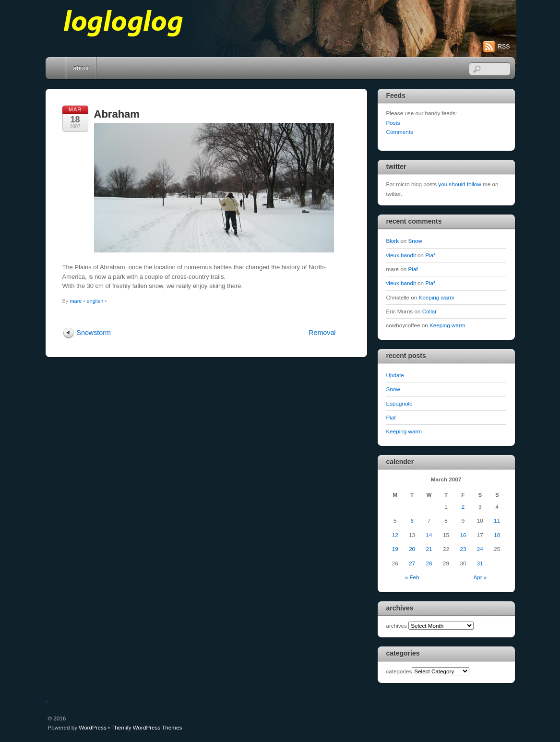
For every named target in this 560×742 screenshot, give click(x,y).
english (95, 301)
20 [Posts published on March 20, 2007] (412, 549)
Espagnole (399, 403)
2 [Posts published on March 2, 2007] (463, 507)
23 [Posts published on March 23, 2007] (463, 549)
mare (76, 301)
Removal (322, 333)
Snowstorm (94, 333)
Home (57, 68)
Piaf (430, 255)
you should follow (459, 184)
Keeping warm (437, 297)
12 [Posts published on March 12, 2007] (395, 535)
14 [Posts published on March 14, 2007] (429, 535)
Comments (400, 132)
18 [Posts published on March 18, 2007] (497, 535)
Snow (415, 241)
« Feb (412, 577)
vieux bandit (401, 255)
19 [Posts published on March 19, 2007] (395, 549)
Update (395, 375)
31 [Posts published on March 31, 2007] (480, 563)
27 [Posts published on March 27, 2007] (412, 563)
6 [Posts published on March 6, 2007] (412, 521)
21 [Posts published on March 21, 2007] (429, 549)
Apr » (480, 577)
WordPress (92, 727)
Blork (393, 241)
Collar (429, 311)
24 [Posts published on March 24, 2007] (480, 549)
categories (399, 671)
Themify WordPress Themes (147, 727)
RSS (504, 47)
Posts (393, 123)
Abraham (117, 114)
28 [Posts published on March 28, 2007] (429, 563)
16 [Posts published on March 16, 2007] (463, 535)
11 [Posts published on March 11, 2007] (497, 521)
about (81, 68)
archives (397, 626)
